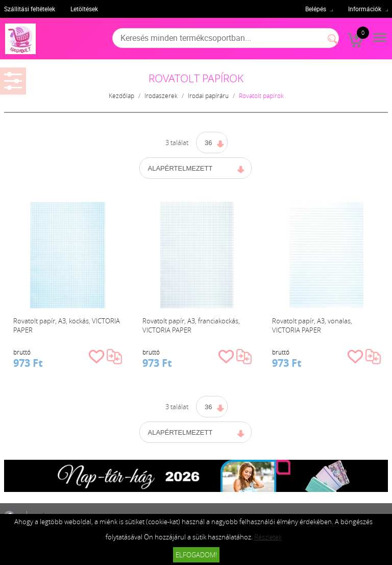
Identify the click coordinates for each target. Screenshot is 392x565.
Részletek (268, 537)
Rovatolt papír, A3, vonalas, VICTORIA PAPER (312, 325)
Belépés (316, 9)
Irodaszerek (161, 96)
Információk (365, 9)
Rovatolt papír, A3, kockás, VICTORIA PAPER (67, 325)
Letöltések (84, 9)
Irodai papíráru (208, 96)
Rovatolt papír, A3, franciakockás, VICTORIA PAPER (191, 325)
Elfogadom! (196, 555)
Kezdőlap (121, 96)
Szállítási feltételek (30, 9)
